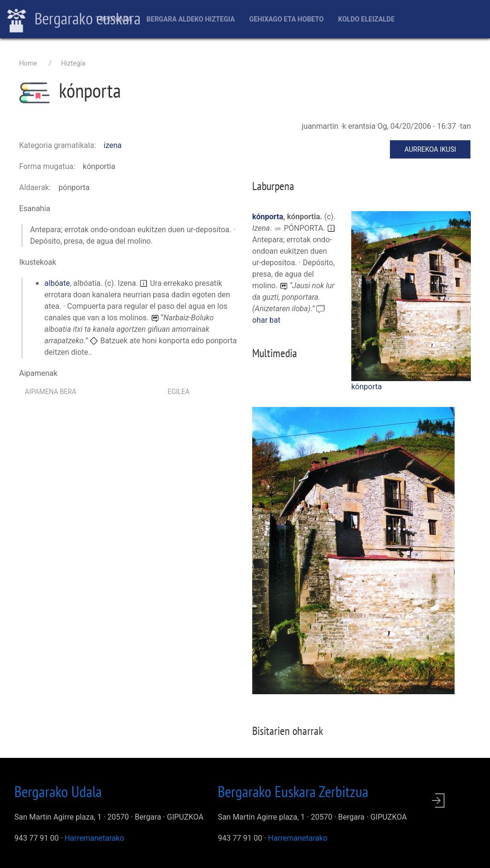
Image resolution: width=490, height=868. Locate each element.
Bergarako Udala (58, 791)
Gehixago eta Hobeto (287, 19)
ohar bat (266, 320)
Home (28, 63)
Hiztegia (73, 63)
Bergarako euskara (74, 20)
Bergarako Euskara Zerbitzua (293, 791)
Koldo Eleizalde (366, 19)
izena (113, 145)
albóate (57, 283)
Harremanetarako (94, 838)
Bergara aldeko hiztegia (191, 19)
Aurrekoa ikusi (430, 149)
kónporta (367, 387)
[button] (411, 296)
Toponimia (114, 19)
